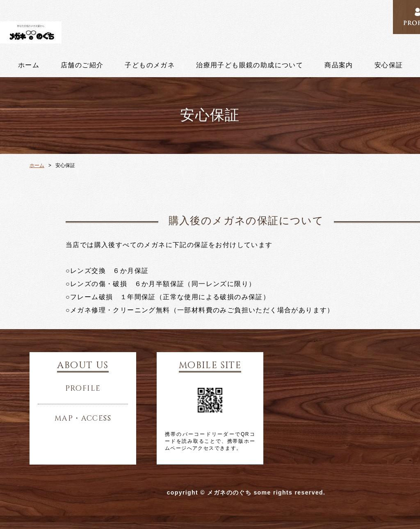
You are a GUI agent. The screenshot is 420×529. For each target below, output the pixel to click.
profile (83, 389)
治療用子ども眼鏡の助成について (250, 65)
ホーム (29, 65)
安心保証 (389, 65)
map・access (83, 419)
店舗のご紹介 (82, 65)
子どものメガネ (150, 65)
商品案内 (339, 65)
